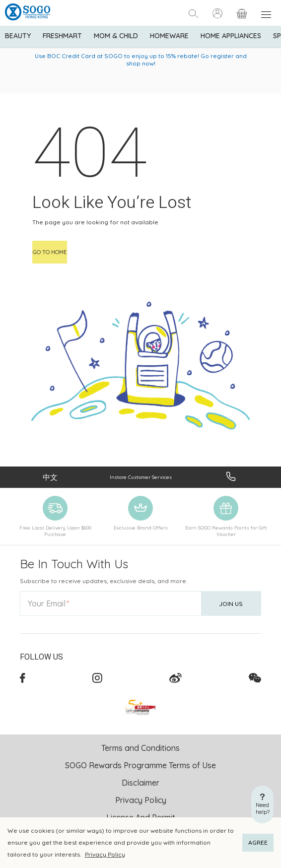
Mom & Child (116, 36)
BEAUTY (18, 36)
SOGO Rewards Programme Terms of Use (140, 765)
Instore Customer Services (141, 477)
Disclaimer (140, 783)
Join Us (231, 604)
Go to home (50, 252)
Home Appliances (231, 36)
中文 (50, 477)
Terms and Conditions (140, 748)
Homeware (169, 36)
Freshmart (62, 36)
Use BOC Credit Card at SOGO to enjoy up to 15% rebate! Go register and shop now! (141, 60)
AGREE (258, 842)
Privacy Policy (105, 854)
